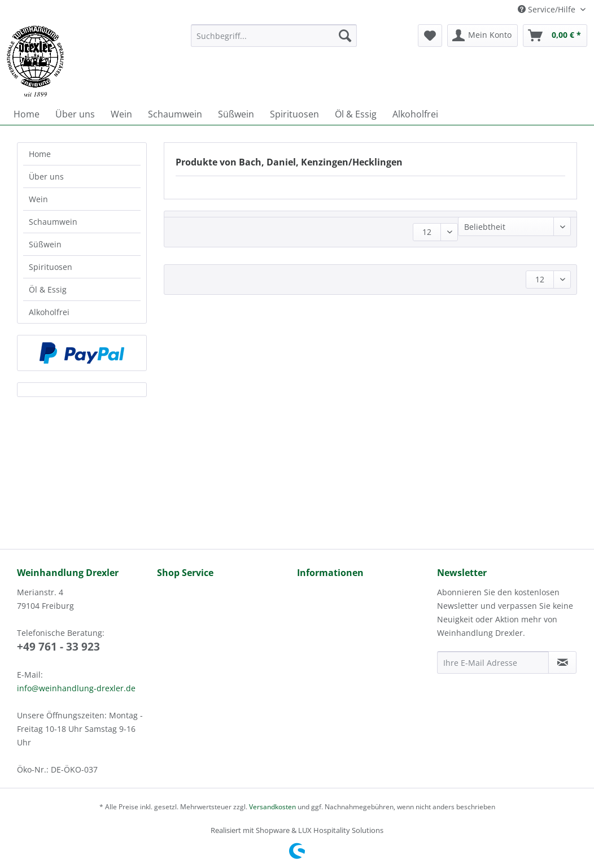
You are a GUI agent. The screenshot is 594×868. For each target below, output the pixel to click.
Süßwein (45, 244)
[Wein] (121, 114)
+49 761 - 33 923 (58, 647)
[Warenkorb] (555, 36)
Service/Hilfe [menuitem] (548, 9)
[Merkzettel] (430, 36)
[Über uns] (75, 114)
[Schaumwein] (175, 114)
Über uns (46, 176)
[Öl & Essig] (356, 114)
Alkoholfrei (49, 312)
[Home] (27, 114)
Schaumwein (53, 222)
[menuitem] (274, 41)
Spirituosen (51, 267)
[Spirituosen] (294, 114)
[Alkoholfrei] (415, 114)
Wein (38, 199)
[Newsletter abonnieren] (562, 662)
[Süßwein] (236, 114)
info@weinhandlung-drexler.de (76, 688)
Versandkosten (272, 807)
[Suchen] (345, 36)
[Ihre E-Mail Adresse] (493, 662)
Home (40, 154)
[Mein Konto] (482, 36)
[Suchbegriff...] (274, 36)
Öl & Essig (48, 289)
